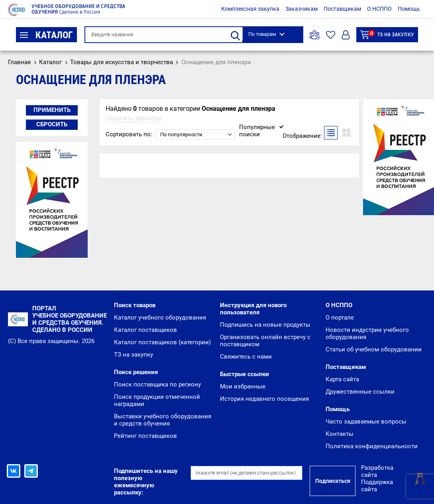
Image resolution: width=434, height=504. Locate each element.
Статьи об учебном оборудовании (374, 349)
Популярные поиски (257, 130)
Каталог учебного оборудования (160, 318)
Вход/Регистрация (346, 35)
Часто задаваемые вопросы (366, 422)
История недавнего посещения (264, 399)
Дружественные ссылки (360, 392)
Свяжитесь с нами (246, 357)
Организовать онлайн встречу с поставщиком (265, 341)
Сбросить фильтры (134, 118)
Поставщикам (342, 9)
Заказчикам (301, 9)
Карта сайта (342, 379)
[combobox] (195, 134)
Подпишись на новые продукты (265, 325)
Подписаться (333, 481)
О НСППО (379, 9)
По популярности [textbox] (181, 134)
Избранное (331, 35)
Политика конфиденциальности (372, 446)
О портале (340, 318)
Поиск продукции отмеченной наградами (157, 400)
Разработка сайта (377, 471)
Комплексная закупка (250, 9)
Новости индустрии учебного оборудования (367, 333)
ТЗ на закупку (387, 34)
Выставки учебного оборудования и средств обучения (163, 420)
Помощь (409, 9)
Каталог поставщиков (145, 330)
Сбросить (52, 124)
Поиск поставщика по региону (157, 384)
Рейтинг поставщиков (145, 436)
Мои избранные (243, 386)
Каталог (46, 35)
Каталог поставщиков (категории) (162, 342)
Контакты (340, 434)
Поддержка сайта (377, 486)
